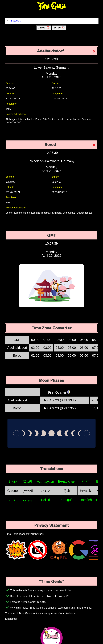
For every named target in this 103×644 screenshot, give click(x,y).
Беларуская (67, 481)
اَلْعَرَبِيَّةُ (27, 481)
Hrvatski (86, 491)
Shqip (13, 481)
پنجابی (27, 500)
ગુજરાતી (27, 491)
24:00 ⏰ (59, 28)
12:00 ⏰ (44, 28)
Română (86, 500)
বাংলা (86, 481)
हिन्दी (67, 491)
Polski (45, 500)
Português (67, 500)
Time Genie (52, 7)
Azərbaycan (46, 482)
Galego (13, 491)
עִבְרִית (46, 491)
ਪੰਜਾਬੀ (13, 500)
